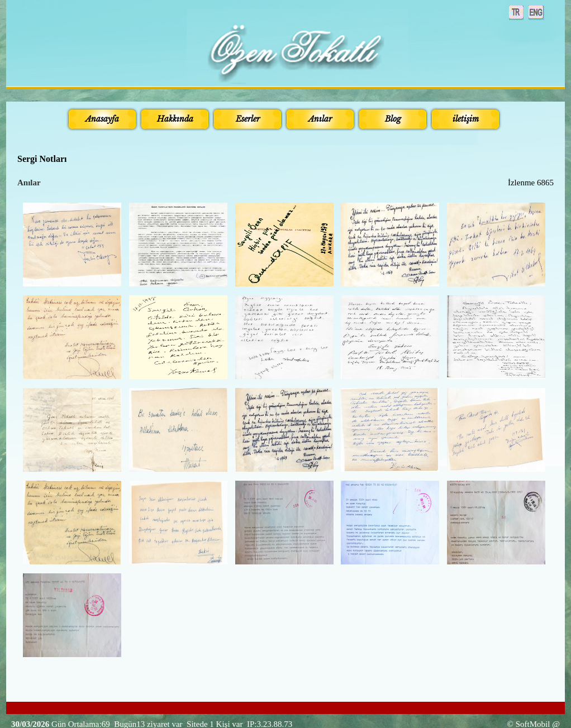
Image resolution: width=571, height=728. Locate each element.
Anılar (29, 183)
